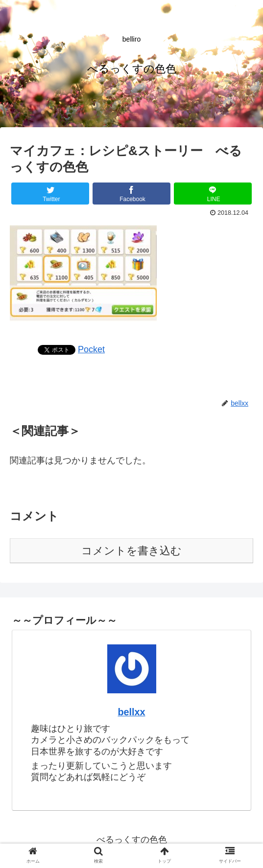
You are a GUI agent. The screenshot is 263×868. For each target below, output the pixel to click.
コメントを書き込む (131, 551)
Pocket (91, 349)
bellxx (131, 712)
